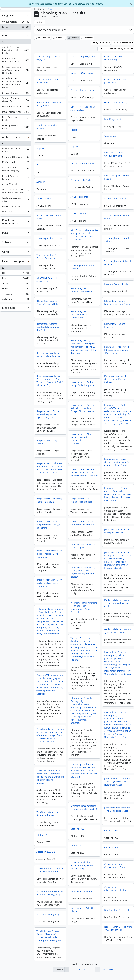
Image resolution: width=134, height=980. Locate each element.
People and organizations (10, 222)
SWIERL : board (44, 199)
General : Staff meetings (82, 90)
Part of (6, 36)
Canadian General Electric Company (16, 169)
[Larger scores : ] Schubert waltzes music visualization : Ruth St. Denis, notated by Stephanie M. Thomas (113, 470)
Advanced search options (51, 30)
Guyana (74, 147)
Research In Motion (16, 207)
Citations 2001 (111, 853)
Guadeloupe (110, 136)
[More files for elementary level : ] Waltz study (54, 535)
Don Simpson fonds (16, 107)
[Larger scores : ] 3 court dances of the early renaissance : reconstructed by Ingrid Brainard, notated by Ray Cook (55, 498)
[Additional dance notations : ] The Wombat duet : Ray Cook (55, 607)
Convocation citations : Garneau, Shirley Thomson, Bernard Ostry (84, 871)
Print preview (43, 38)
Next (112, 969)
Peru (39, 165)
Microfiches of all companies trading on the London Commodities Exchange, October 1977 (84, 235)
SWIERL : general (78, 214)
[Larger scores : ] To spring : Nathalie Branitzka (113, 502)
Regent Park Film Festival (16, 177)
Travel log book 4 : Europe (49, 238)
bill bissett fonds (16, 94)
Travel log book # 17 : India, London (84, 267)
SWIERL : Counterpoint (115, 199)
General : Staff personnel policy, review (49, 104)
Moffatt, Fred (16, 163)
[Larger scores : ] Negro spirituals (48, 442)
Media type (9, 308)
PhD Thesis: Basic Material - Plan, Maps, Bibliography (50, 899)
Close (50, 9)
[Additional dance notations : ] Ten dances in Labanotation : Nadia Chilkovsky (84, 613)
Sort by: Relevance (100, 43)
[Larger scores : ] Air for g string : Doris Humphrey (83, 384)
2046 (104, 969)
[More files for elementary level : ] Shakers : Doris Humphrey (112, 555)
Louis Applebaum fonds (16, 127)
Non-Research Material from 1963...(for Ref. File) (118, 934)
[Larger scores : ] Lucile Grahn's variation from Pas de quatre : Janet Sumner (54, 466)
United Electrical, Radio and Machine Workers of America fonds (16, 83)
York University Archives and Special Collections (16, 191)
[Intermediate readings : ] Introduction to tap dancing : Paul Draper (118, 350)
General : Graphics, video (83, 57)
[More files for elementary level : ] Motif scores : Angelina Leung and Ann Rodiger (83, 578)
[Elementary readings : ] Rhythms (116, 325)
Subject (7, 242)
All (3, 42)
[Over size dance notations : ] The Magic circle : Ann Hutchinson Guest (55, 791)
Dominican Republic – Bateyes (47, 127)
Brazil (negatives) (113, 119)
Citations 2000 (43, 841)
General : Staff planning (116, 102)
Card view (73, 38)
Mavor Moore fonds (16, 112)
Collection (16, 300)
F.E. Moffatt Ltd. (16, 185)
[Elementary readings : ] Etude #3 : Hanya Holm (48, 302)
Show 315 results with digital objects (116, 49)
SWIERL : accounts (79, 197)
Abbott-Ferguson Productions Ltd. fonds (16, 50)
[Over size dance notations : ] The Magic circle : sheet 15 (118, 815)
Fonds (16, 289)
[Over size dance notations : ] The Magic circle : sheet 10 (84, 813)
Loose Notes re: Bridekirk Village (83, 915)
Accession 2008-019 (46, 857)
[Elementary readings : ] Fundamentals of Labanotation (82, 315)
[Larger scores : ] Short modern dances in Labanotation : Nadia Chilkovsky (81, 439)
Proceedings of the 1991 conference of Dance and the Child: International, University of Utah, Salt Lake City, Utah (84, 776)
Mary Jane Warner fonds (116, 284)
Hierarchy (59, 38)
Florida (74, 130)
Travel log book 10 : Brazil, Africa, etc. (117, 240)
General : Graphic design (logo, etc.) (48, 58)
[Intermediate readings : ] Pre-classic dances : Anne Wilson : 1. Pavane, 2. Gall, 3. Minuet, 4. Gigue (50, 381)
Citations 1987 (77, 834)
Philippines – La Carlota (82, 180)
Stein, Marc (16, 212)
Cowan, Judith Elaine (16, 158)
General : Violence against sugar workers (83, 108)
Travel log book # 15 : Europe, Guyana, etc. (47, 257)
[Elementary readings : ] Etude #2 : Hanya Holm (82, 290)
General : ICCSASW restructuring (113, 58)
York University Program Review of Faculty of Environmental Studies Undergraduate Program (49, 941)
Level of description (14, 261)
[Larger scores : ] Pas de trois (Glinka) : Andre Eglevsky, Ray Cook (48, 414)
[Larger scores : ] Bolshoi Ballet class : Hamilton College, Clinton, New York (83, 408)
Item (16, 279)
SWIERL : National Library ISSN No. (49, 217)
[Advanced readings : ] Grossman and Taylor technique (115, 379)
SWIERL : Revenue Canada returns (117, 217)
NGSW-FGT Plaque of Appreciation (47, 280)
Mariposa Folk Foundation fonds (16, 60)
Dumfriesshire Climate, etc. (117, 916)
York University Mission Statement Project (48, 819)
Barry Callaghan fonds (16, 119)
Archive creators (12, 137)
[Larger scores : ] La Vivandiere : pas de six (81, 506)
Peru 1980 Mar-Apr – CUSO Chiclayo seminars (117, 154)
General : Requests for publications (47, 81)
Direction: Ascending (122, 43)
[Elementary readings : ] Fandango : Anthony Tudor (117, 302)
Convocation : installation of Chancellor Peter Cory (50, 876)
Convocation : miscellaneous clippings (116, 894)
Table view (87, 38)
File (16, 273)
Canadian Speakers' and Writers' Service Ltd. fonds (16, 70)
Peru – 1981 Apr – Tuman (82, 163)
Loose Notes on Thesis (81, 897)
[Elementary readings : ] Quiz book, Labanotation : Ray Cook (49, 327)
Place (5, 233)
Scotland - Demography (48, 920)
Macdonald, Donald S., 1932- (16, 150)
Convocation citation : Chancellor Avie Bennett (116, 871)
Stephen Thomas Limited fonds (16, 100)
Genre (6, 252)
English (16, 28)
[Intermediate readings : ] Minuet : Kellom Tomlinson (49, 355)
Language (8, 16)
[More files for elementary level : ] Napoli (83, 552)
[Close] (131, 4)
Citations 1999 (111, 836)
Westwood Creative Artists (16, 200)
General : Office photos (82, 73)
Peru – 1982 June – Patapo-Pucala (117, 177)
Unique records (16, 22)
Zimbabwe (41, 182)
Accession (16, 295)
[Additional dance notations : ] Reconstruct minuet (55, 635)
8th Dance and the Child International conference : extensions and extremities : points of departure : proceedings (113, 778)
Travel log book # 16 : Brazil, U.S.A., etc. (118, 263)
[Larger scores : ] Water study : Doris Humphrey (82, 529)
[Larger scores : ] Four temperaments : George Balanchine (111, 526)
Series (16, 284)
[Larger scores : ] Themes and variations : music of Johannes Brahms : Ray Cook (84, 473)
